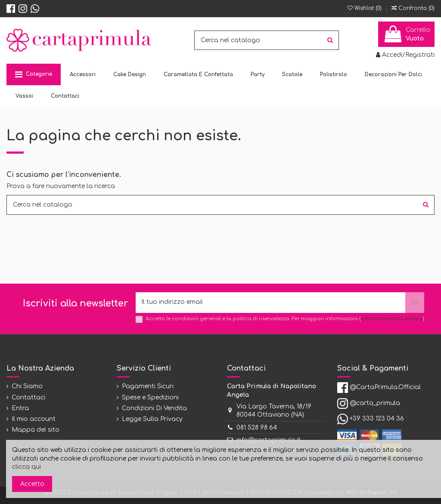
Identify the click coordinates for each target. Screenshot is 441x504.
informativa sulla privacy (392, 319)
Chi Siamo (27, 387)
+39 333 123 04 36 (377, 419)
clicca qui (26, 467)
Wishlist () (365, 8)
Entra (20, 408)
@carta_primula (375, 404)
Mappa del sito (36, 430)
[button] (34, 74)
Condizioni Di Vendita (154, 408)
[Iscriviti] (415, 303)
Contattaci (28, 397)
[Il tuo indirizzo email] (270, 303)
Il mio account (34, 419)
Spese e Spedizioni (150, 397)
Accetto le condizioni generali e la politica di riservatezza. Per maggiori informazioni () (285, 319)
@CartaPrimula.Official (385, 388)
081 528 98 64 (257, 428)
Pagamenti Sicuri (148, 387)
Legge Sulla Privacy (152, 419)
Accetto (32, 484)
